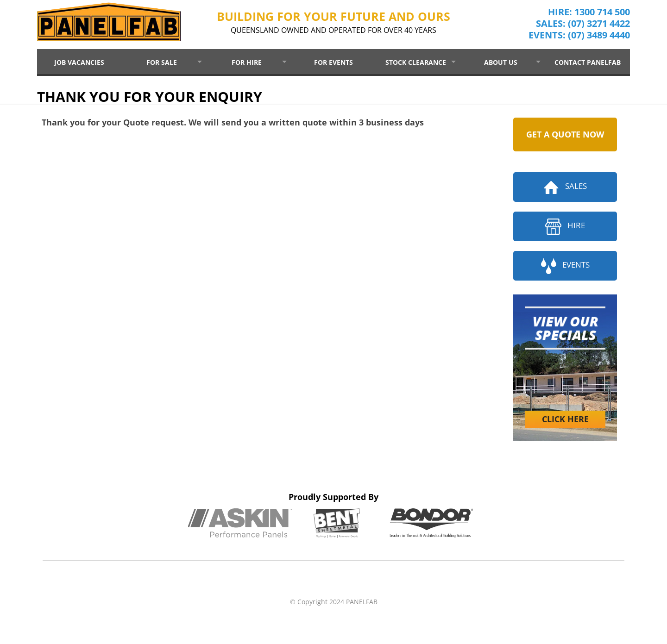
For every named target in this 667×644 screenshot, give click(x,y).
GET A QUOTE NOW (565, 134)
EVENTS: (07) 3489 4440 (579, 38)
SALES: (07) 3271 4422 (583, 27)
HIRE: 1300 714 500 (589, 15)
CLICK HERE (565, 419)
